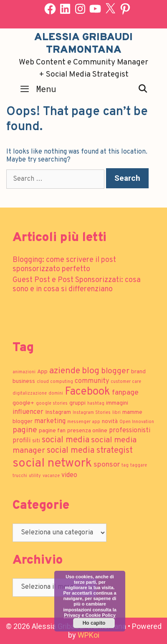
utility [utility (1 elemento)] (35, 476)
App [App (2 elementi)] (42, 372)
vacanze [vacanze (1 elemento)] (51, 476)
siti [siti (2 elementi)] (36, 441)
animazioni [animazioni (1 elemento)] (24, 372)
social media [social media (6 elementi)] (66, 440)
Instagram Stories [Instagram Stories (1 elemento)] (92, 413)
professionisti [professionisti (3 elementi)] (130, 431)
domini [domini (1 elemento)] (56, 394)
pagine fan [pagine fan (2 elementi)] (52, 431)
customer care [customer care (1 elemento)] (126, 382)
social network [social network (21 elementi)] (52, 463)
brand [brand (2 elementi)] (138, 372)
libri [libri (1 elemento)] (116, 413)
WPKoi (89, 635)
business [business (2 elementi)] (24, 381)
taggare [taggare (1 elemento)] (139, 466)
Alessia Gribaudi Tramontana (83, 44)
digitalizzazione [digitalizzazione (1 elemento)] (30, 394)
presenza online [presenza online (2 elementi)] (87, 431)
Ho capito (94, 623)
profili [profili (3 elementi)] (22, 441)
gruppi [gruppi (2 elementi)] (77, 403)
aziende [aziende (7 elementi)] (65, 371)
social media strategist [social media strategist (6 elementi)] (90, 451)
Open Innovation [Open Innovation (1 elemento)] (137, 422)
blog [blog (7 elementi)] (91, 371)
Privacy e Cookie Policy (90, 615)
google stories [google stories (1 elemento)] (52, 404)
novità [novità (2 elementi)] (110, 422)
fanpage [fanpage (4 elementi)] (125, 393)
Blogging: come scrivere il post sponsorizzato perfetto (64, 265)
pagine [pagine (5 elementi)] (25, 430)
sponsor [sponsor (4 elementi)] (107, 465)
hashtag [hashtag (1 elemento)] (96, 404)
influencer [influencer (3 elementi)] (28, 412)
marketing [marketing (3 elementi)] (50, 421)
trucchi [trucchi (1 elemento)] (20, 476)
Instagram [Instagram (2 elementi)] (58, 412)
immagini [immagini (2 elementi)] (117, 403)
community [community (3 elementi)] (92, 381)
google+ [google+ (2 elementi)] (23, 403)
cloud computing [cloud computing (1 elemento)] (55, 382)
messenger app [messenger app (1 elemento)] (84, 422)
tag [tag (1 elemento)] (125, 466)
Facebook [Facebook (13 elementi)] (87, 392)
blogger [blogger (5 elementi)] (115, 371)
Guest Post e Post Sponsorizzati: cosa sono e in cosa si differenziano (77, 285)
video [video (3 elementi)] (69, 475)
